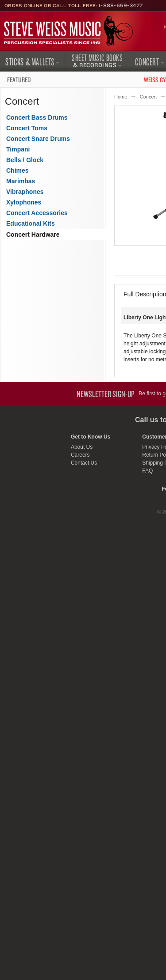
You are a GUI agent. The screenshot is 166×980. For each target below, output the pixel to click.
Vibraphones (25, 192)
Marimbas (21, 181)
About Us (82, 447)
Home (121, 97)
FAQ (147, 471)
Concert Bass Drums (37, 117)
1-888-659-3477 (121, 5)
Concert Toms (27, 128)
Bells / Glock (25, 160)
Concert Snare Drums (38, 139)
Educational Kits (31, 223)
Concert (149, 97)
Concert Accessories (37, 213)
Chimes (17, 170)
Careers (80, 455)
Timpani (18, 149)
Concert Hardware (33, 235)
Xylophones (24, 202)
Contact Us (84, 463)
